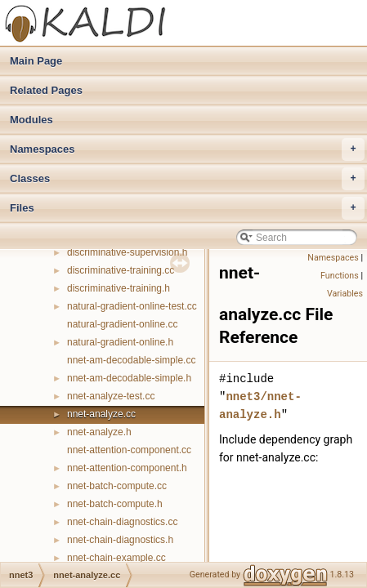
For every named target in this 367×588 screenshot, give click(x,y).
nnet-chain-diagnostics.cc (122, 522)
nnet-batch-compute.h (115, 504)
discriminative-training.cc (121, 270)
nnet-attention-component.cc (129, 450)
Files (187, 208)
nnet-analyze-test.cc (111, 396)
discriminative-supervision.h (127, 252)
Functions (340, 276)
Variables (345, 294)
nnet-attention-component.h (127, 468)
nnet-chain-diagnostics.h (120, 540)
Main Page (36, 61)
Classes (187, 179)
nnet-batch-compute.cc (117, 486)
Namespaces (187, 149)
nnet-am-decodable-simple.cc (131, 360)
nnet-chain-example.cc (116, 558)
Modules (31, 120)
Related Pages (46, 90)
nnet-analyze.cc (101, 414)
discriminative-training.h (119, 288)
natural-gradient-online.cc (122, 324)
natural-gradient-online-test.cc (132, 306)
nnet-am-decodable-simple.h (129, 378)
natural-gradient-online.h (120, 342)
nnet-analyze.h (99, 432)
